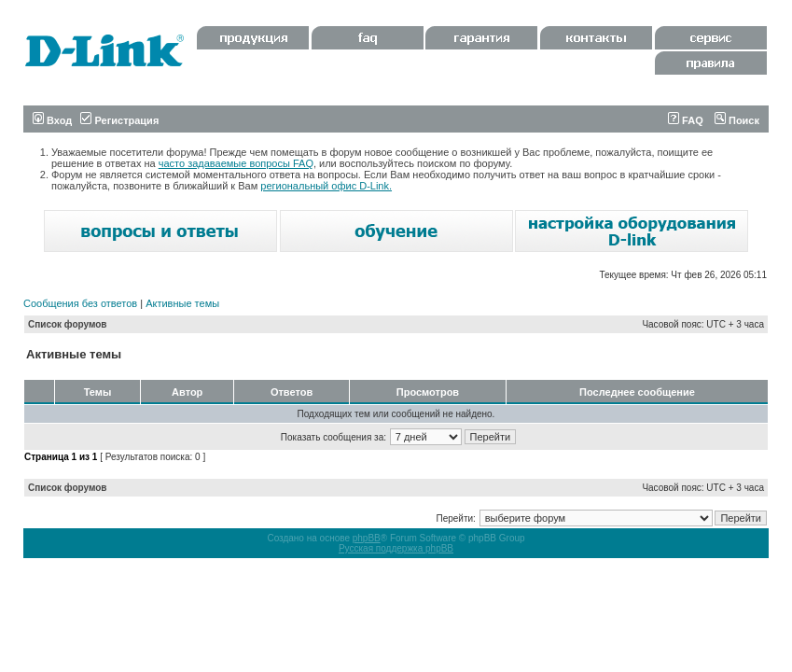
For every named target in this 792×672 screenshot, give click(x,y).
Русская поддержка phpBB (396, 548)
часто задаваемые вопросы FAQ (236, 163)
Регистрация (119, 120)
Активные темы (182, 303)
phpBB (367, 538)
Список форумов (68, 324)
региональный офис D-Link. (326, 186)
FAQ (686, 120)
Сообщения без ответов (80, 303)
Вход (52, 120)
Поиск (737, 120)
